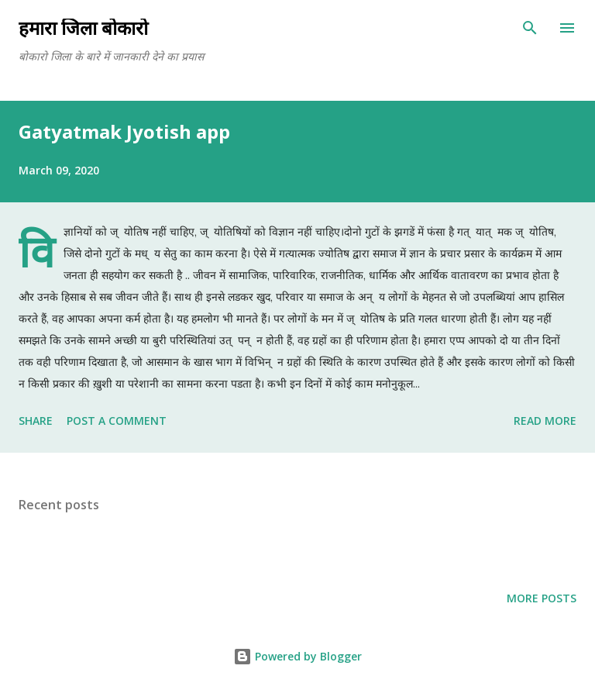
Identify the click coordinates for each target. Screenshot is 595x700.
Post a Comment (117, 421)
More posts (542, 598)
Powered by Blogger (297, 656)
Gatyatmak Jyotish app (124, 131)
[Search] (530, 28)
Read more (545, 421)
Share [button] (36, 421)
